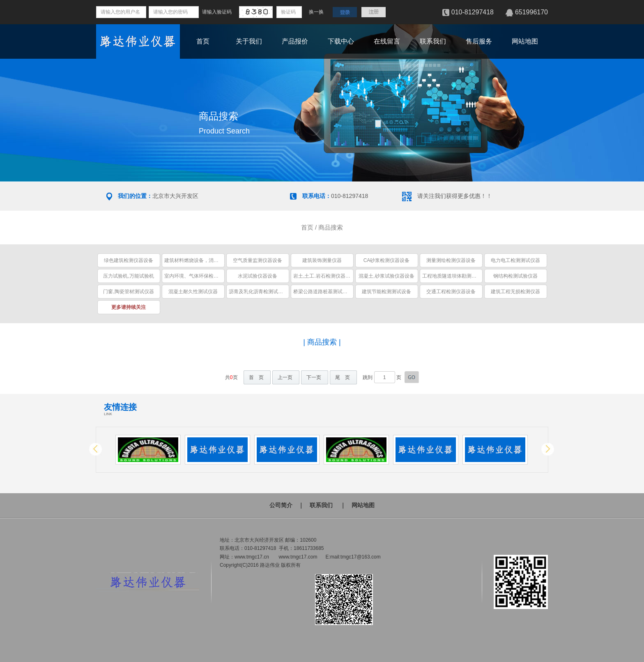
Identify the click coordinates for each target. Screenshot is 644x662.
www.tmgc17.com (298, 557)
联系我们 (433, 41)
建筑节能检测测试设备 (386, 292)
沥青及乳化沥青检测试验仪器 (261, 292)
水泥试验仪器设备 (258, 276)
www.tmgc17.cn (252, 557)
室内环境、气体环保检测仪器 (196, 276)
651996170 (531, 12)
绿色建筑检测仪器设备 (129, 260)
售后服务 (479, 41)
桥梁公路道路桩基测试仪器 (323, 292)
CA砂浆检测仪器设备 (387, 260)
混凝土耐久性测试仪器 (193, 292)
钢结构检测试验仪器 (515, 276)
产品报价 (295, 41)
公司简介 (281, 505)
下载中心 (341, 41)
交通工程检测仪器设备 (451, 292)
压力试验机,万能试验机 (128, 276)
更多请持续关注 (129, 307)
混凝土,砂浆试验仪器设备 (386, 276)
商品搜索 (331, 227)
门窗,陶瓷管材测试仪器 (128, 292)
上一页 (285, 377)
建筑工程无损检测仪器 (515, 292)
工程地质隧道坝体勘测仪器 (452, 276)
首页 (203, 41)
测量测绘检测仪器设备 (451, 260)
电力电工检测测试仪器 (515, 260)
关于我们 (249, 41)
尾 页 (343, 377)
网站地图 (525, 41)
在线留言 (387, 41)
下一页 (314, 377)
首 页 (256, 377)
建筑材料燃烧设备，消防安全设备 (201, 260)
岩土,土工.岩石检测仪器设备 (324, 276)
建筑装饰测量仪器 (322, 260)
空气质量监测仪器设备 (258, 260)
